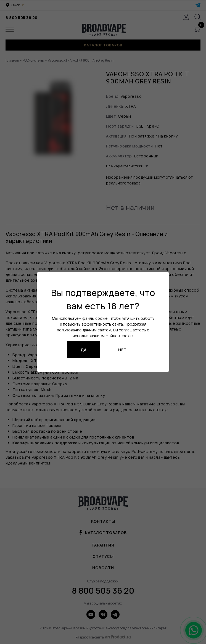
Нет (122, 350)
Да (84, 350)
